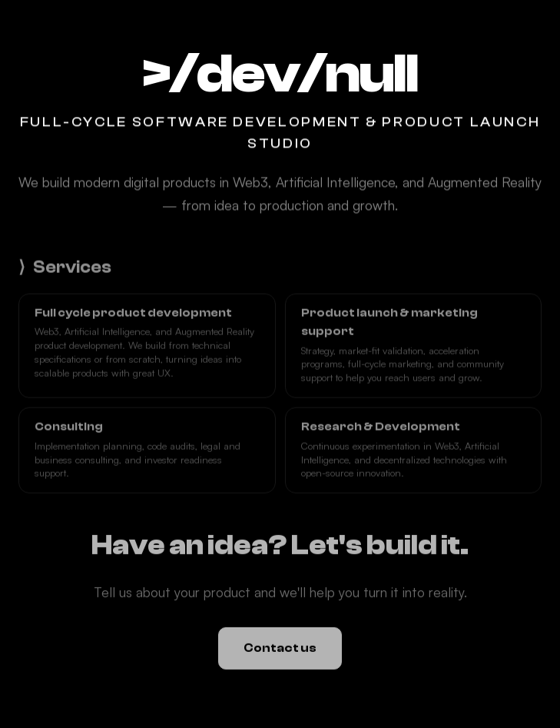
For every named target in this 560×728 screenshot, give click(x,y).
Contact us (280, 649)
